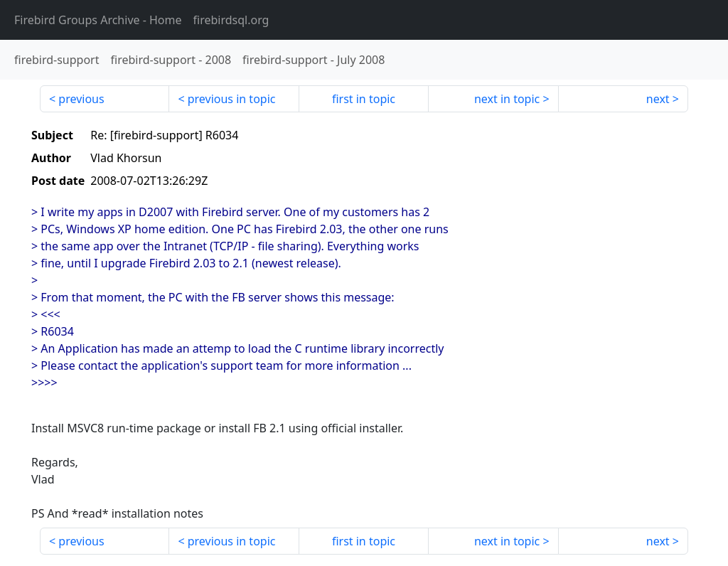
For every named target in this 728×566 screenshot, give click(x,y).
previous (81, 99)
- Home (98, 20)
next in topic (507, 99)
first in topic (364, 99)
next (658, 99)
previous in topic (232, 99)
